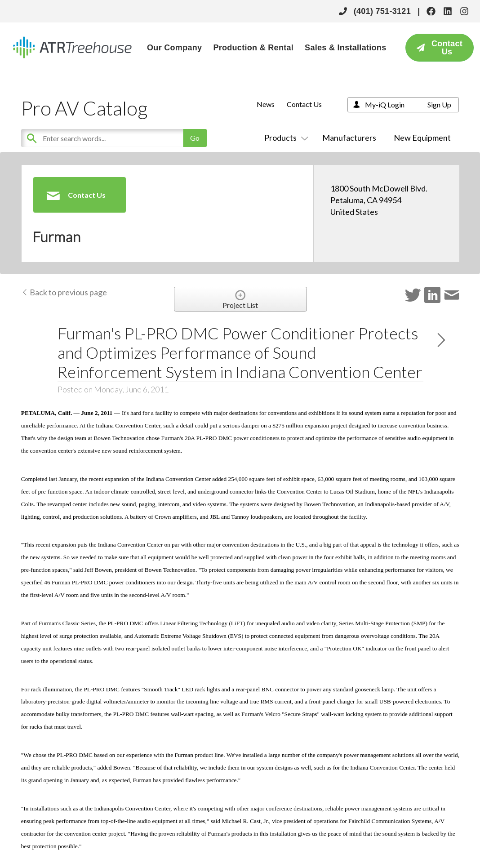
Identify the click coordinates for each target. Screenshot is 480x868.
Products (284, 138)
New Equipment (422, 138)
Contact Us (304, 104)
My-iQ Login (385, 105)
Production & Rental (253, 48)
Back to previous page (64, 292)
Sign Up (439, 105)
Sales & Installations (345, 48)
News (266, 104)
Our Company (174, 48)
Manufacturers (349, 138)
